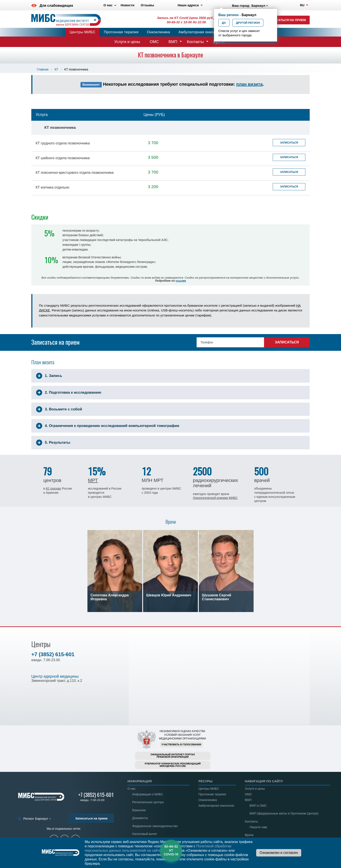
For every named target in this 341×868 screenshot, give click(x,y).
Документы (140, 818)
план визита (249, 84)
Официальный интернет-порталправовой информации (173, 756)
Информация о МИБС (148, 794)
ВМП (173, 42)
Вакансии (139, 810)
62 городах (53, 488)
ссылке (181, 281)
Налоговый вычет (145, 834)
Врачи (249, 835)
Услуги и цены (127, 42)
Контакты (195, 42)
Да (224, 23)
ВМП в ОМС (258, 806)
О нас (131, 789)
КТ (56, 69)
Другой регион (248, 23)
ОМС (154, 42)
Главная (43, 69)
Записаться (289, 143)
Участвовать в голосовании (181, 744)
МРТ (93, 480)
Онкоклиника (158, 32)
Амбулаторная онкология (201, 32)
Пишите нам (258, 827)
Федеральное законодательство (155, 826)
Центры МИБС (83, 32)
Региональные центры (148, 802)
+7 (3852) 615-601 (53, 654)
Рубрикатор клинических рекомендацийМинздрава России (173, 765)
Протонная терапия (121, 32)
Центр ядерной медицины (55, 676)
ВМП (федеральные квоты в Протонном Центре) (284, 813)
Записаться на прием (287, 20)
